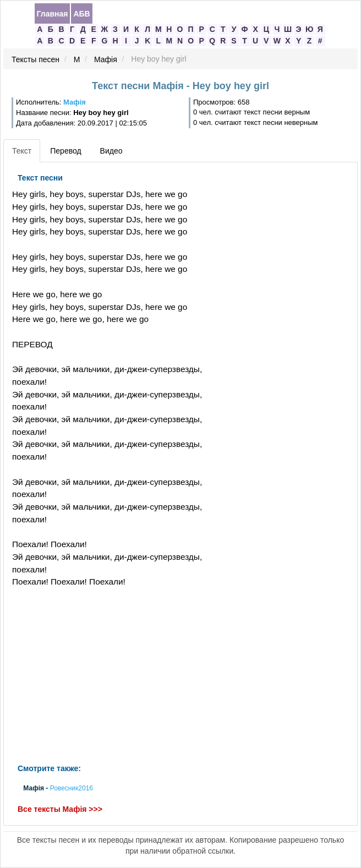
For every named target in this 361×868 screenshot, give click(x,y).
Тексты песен (35, 59)
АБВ (81, 14)
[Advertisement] (120, 676)
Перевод (65, 151)
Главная (53, 14)
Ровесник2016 (72, 789)
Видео (111, 151)
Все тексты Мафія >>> (60, 810)
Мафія (106, 59)
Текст (22, 151)
